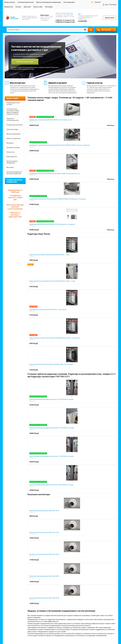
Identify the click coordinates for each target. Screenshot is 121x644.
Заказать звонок (110, 18)
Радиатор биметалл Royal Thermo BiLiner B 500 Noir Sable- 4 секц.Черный (51, 364)
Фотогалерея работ (69, 2)
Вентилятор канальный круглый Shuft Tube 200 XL (44, 576)
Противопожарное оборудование (12, 162)
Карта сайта (27, 7)
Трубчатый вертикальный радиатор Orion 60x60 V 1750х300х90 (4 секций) (52, 428)
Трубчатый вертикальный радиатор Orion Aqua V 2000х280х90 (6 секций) (51, 485)
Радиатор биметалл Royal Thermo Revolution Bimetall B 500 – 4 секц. (50, 255)
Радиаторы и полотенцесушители (13, 119)
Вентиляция (10, 167)
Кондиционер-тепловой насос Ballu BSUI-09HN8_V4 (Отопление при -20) (51, 120)
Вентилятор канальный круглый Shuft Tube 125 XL (44, 532)
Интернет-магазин (10, 2)
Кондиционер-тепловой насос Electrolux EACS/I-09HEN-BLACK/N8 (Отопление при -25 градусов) (58, 199)
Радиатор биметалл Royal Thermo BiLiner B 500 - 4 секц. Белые (48, 310)
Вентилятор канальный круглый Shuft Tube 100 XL (44, 511)
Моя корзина (105, 29)
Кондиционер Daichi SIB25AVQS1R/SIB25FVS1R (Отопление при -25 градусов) (52, 224)
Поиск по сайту (38, 7)
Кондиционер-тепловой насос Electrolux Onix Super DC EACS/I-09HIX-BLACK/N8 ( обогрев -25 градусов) (60, 145)
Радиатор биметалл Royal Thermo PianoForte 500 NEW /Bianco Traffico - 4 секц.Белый (55, 338)
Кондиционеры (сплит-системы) (13, 104)
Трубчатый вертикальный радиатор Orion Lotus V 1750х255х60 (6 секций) (52, 456)
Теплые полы (11, 152)
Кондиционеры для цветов (15, 125)
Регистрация (49, 7)
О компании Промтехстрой (26, 2)
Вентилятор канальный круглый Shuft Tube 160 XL (44, 554)
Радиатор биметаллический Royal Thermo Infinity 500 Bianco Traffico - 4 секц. (52, 281)
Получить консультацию (25, 62)
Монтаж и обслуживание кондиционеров (49, 2)
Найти (91, 30)
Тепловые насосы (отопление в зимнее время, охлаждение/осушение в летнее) (13, 112)
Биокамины (10, 143)
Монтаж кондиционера (13, 134)
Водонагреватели (12, 157)
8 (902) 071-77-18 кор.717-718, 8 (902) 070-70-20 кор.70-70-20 (65, 21)
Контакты (18, 7)
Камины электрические (13, 138)
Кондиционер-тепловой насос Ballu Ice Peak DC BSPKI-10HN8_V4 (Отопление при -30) (55, 174)
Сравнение (98, 2)
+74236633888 (82, 21)
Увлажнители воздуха (13, 148)
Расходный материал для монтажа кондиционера (14, 173)
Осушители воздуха (12, 129)
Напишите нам (9, 7)
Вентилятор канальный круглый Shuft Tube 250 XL (44, 598)
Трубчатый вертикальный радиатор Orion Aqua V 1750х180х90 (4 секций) (51, 399)
